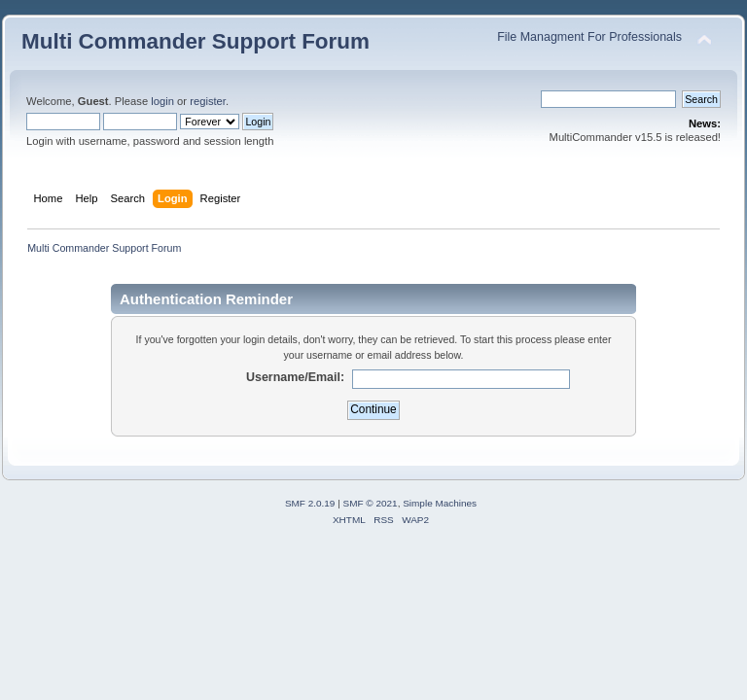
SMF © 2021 (371, 503)
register (208, 101)
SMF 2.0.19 (310, 503)
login (162, 101)
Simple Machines (440, 503)
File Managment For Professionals (589, 37)
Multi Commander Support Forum (196, 41)
